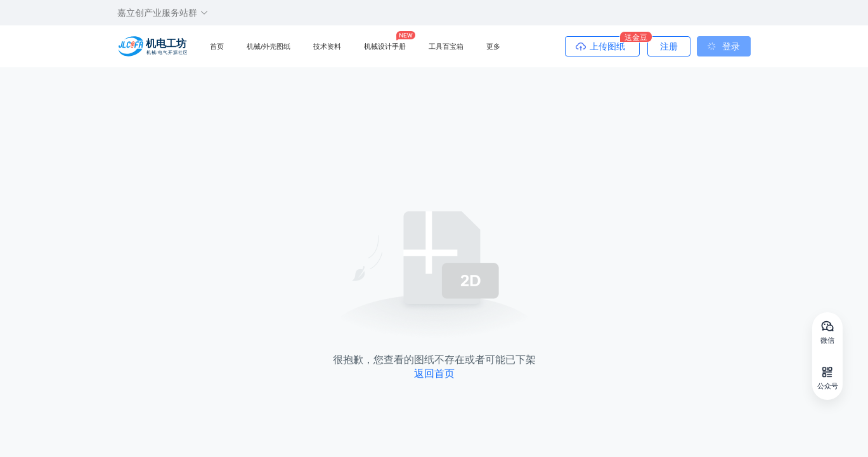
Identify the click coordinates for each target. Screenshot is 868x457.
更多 (493, 46)
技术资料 (327, 46)
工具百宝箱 (446, 46)
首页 (217, 46)
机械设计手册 (385, 46)
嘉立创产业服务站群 (163, 13)
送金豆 (636, 37)
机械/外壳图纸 (269, 46)
